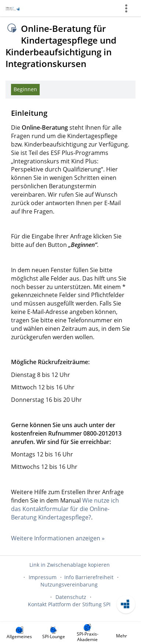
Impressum (43, 577)
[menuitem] (19, 633)
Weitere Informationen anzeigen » (58, 538)
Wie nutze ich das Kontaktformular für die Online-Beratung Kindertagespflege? (65, 509)
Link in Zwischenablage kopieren (70, 565)
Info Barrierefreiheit (89, 577)
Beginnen (25, 89)
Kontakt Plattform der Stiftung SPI (69, 604)
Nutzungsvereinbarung (69, 584)
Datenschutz (71, 597)
